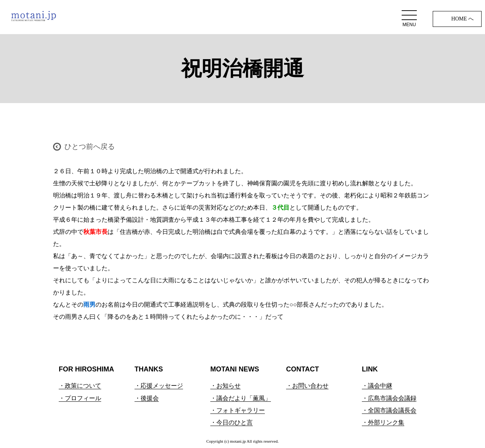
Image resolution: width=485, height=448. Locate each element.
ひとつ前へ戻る (90, 146)
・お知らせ (225, 386)
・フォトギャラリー (238, 410)
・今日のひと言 (232, 422)
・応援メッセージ (159, 386)
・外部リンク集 (383, 422)
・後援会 (147, 398)
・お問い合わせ (307, 386)
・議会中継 (377, 386)
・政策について (80, 386)
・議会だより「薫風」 (241, 398)
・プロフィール (80, 398)
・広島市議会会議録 (389, 398)
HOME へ (462, 19)
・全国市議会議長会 (389, 410)
